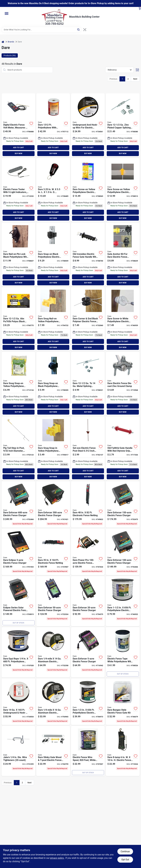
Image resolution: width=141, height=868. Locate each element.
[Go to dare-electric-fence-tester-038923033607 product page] (123, 751)
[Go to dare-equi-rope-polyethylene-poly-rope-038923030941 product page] (18, 652)
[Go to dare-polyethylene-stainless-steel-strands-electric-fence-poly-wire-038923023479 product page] (53, 125)
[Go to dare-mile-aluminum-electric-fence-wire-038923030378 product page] (53, 652)
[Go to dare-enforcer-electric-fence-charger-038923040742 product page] (53, 505)
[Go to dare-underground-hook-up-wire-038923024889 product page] (88, 125)
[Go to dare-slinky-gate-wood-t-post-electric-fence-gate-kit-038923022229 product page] (53, 751)
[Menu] (7, 13)
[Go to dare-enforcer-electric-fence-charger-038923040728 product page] (123, 505)
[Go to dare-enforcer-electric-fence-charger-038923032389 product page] (123, 552)
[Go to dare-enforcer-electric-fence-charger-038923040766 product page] (18, 505)
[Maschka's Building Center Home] (54, 17)
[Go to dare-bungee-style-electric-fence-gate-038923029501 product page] (123, 702)
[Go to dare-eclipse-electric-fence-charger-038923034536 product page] (18, 552)
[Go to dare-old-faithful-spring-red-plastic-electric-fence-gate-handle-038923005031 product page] (123, 448)
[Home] (3, 42)
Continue (125, 851)
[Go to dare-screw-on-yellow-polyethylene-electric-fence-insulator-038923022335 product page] (88, 190)
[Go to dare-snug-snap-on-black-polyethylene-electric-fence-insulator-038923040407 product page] (53, 384)
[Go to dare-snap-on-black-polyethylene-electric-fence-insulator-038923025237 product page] (53, 254)
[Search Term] (41, 30)
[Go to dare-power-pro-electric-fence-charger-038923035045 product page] (88, 552)
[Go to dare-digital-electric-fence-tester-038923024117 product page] (18, 125)
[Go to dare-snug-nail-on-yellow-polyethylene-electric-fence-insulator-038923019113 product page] (53, 319)
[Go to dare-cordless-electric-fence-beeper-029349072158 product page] (53, 190)
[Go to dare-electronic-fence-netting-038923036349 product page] (53, 552)
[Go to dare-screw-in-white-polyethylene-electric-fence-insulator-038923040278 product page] (123, 319)
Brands (11, 42)
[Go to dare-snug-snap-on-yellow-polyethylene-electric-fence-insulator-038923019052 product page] (18, 384)
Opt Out (125, 860)
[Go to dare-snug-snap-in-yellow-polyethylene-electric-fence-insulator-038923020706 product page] (53, 448)
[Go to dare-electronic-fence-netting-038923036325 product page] (88, 505)
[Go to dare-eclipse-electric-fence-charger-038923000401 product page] (18, 601)
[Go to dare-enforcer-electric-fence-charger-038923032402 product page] (53, 601)
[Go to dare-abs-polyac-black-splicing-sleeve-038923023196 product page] (18, 319)
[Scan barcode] (85, 30)
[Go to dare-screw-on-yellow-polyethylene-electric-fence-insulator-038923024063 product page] (123, 190)
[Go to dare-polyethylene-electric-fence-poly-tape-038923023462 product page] (123, 652)
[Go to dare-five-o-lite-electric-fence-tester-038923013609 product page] (18, 190)
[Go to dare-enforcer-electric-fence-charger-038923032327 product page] (88, 601)
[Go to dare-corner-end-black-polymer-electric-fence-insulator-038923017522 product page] (88, 319)
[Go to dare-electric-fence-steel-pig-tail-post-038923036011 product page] (18, 448)
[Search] (79, 29)
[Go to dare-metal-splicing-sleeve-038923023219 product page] (88, 384)
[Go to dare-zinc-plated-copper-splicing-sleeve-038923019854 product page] (123, 125)
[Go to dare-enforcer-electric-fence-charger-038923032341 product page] (88, 652)
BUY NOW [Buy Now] (19, 154)
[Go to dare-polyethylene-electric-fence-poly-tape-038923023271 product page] (88, 702)
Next (135, 79)
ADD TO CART (18, 148)
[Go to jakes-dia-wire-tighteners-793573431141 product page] (18, 751)
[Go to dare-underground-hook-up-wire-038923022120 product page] (18, 702)
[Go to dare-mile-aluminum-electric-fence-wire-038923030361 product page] (53, 702)
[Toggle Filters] (137, 70)
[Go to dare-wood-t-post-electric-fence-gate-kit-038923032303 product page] (123, 254)
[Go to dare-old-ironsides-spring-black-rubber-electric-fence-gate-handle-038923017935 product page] (88, 254)
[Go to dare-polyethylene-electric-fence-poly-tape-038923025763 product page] (123, 601)
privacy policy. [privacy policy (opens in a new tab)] (57, 858)
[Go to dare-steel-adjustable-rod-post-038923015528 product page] (88, 448)
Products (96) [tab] (10, 55)
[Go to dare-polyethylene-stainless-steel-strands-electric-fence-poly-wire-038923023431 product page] (88, 751)
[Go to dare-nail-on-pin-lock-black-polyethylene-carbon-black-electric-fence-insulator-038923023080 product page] (18, 254)
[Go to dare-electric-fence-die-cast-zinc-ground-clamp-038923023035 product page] (123, 384)
